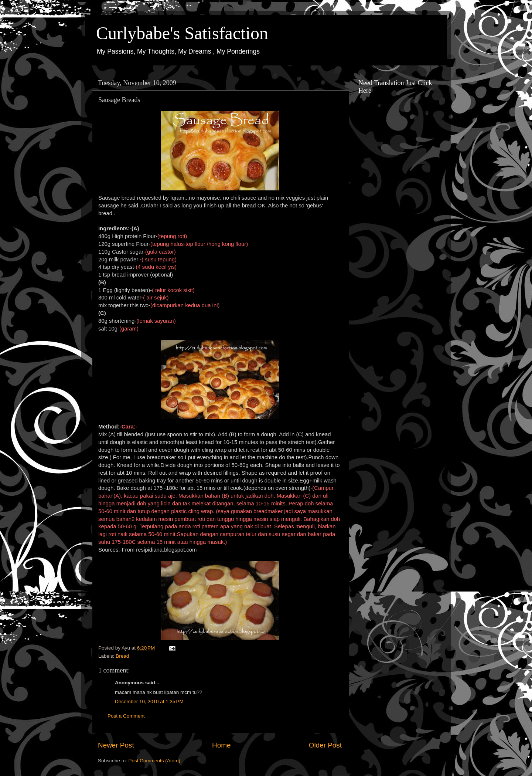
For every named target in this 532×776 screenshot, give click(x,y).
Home (221, 745)
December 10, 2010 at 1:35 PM (149, 702)
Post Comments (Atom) (154, 761)
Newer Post (116, 745)
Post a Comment (126, 716)
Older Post (325, 745)
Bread (122, 656)
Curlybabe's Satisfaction (182, 33)
